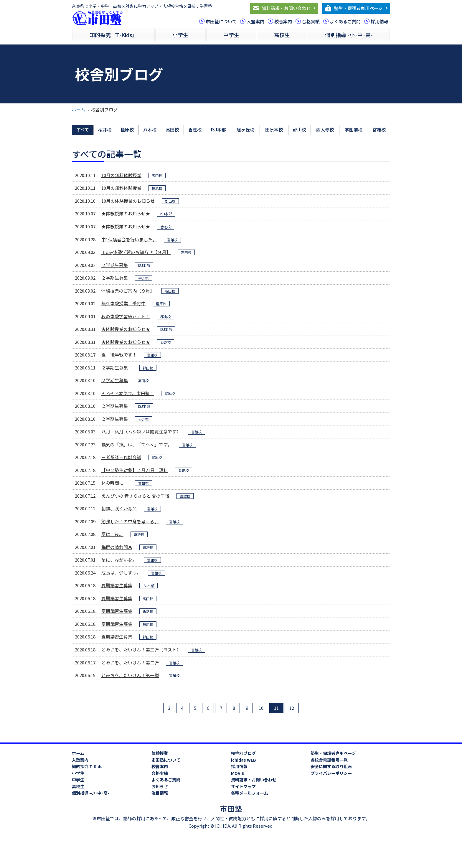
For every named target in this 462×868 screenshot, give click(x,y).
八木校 (150, 129)
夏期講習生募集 (117, 585)
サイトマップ (243, 786)
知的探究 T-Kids (87, 766)
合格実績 (311, 21)
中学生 (231, 35)
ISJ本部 (218, 129)
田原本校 (274, 129)
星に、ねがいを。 (119, 560)
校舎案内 (283, 21)
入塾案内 (255, 21)
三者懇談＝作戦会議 (121, 457)
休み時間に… (115, 483)
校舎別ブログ (243, 753)
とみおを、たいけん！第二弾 (130, 662)
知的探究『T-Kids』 (114, 35)
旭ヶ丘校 (245, 129)
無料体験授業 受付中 (123, 303)
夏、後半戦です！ (119, 355)
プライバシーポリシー (331, 773)
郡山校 (300, 129)
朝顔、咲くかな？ (119, 508)
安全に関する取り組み (331, 766)
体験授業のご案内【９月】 (128, 291)
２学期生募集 (115, 265)
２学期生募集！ (117, 368)
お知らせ (160, 786)
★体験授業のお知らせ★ (126, 213)
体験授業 (160, 753)
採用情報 (379, 21)
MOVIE (237, 773)
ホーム (79, 109)
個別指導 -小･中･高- (349, 35)
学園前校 (354, 129)
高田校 (172, 129)
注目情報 (160, 793)
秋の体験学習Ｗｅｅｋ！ (126, 316)
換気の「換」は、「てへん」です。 (137, 444)
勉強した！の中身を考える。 (130, 521)
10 (261, 708)
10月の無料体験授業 (121, 175)
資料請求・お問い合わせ (286, 8)
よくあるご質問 (345, 21)
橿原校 (127, 129)
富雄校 (379, 129)
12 (292, 708)
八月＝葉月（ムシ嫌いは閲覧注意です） (141, 431)
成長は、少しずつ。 (121, 573)
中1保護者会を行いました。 (129, 239)
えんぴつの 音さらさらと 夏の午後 (135, 496)
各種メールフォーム (250, 793)
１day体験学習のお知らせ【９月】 (136, 252)
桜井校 (105, 129)
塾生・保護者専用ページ (358, 8)
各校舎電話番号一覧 (329, 760)
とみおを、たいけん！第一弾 (130, 675)
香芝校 (195, 129)
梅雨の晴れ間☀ (117, 547)
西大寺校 (325, 129)
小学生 (180, 35)
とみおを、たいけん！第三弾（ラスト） (141, 650)
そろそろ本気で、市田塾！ (128, 393)
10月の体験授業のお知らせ (128, 201)
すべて (83, 129)
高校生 (282, 35)
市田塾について (221, 21)
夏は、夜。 (112, 534)
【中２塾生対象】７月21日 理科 (135, 470)
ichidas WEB (244, 760)
